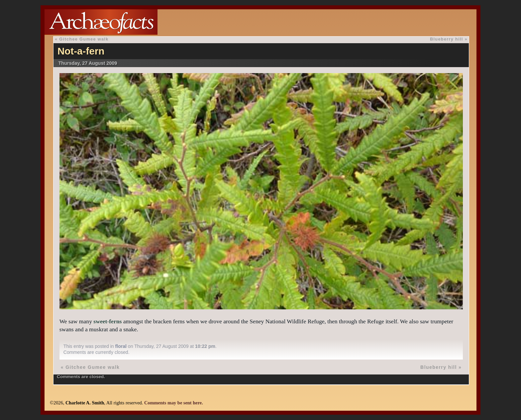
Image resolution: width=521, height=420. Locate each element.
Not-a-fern (81, 51)
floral (121, 346)
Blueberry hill (447, 39)
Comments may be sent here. (174, 403)
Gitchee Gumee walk (84, 39)
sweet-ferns (107, 321)
